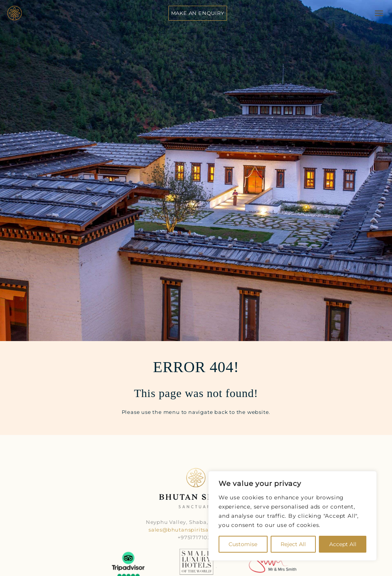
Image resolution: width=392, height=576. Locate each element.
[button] (379, 13)
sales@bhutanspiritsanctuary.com (196, 530)
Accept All (343, 544)
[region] (292, 516)
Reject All (293, 544)
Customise (243, 544)
